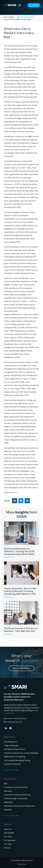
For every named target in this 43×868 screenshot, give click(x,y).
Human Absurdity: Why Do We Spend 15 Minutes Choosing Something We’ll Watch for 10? (20, 591)
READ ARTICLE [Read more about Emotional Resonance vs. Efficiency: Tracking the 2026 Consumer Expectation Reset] (9, 557)
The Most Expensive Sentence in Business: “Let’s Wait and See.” (21, 630)
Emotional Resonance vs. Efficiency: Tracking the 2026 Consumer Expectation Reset (19, 551)
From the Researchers (27, 17)
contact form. (10, 713)
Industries (10, 779)
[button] (20, 6)
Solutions (9, 737)
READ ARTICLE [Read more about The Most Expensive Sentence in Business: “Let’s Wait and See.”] (9, 634)
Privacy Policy (21, 864)
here (16, 492)
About (8, 824)
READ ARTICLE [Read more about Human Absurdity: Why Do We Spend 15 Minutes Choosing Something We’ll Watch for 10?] (9, 597)
